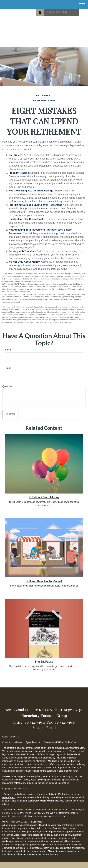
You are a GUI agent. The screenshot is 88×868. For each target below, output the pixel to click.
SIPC (12, 797)
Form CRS (14, 737)
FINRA (6, 797)
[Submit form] (10, 414)
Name (8, 350)
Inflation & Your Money (44, 497)
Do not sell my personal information (52, 783)
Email (8, 368)
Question (8, 386)
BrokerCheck (71, 742)
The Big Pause (44, 662)
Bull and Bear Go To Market (44, 581)
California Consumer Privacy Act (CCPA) (22, 780)
